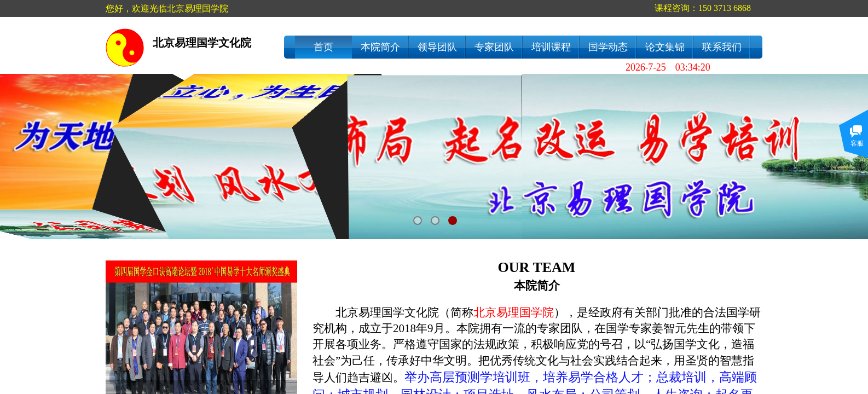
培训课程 (551, 47)
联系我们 (722, 47)
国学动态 (608, 47)
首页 (323, 47)
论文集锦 (665, 47)
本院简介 (380, 47)
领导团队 (437, 47)
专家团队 (494, 47)
